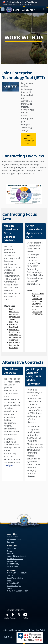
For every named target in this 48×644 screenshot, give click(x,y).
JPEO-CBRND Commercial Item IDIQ (15, 345)
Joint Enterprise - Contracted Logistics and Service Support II (15, 315)
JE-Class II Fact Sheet (14, 326)
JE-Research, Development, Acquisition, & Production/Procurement (15, 335)
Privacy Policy (13, 561)
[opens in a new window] (6, 615)
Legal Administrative (15, 578)
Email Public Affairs (15, 539)
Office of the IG (13, 583)
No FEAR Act (12, 566)
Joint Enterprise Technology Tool (29, 139)
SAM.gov (9, 465)
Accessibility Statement (16, 556)
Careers (10, 551)
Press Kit (11, 554)
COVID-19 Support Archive (18, 591)
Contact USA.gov (14, 586)
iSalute (10, 588)
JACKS (10, 575)
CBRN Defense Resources (18, 573)
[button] (22, 5)
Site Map (11, 542)
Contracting (12, 548)
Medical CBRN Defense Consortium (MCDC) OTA (38, 297)
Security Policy (13, 564)
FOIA (9, 581)
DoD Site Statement (15, 559)
